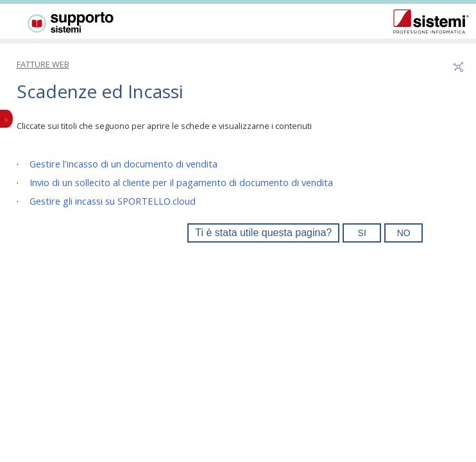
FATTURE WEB (43, 64)
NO (404, 233)
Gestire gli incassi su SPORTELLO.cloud (113, 201)
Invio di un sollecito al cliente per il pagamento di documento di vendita (181, 182)
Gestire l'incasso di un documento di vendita (123, 164)
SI (362, 233)
